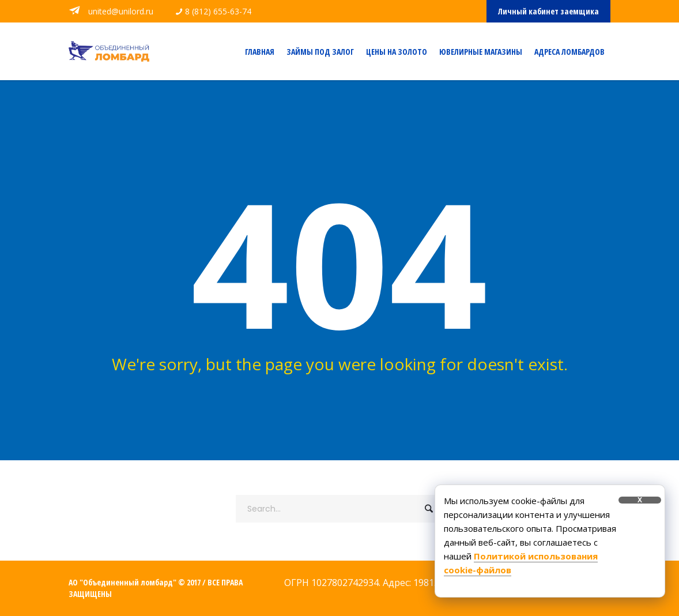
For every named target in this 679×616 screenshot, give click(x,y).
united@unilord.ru (120, 11)
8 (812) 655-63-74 (218, 11)
